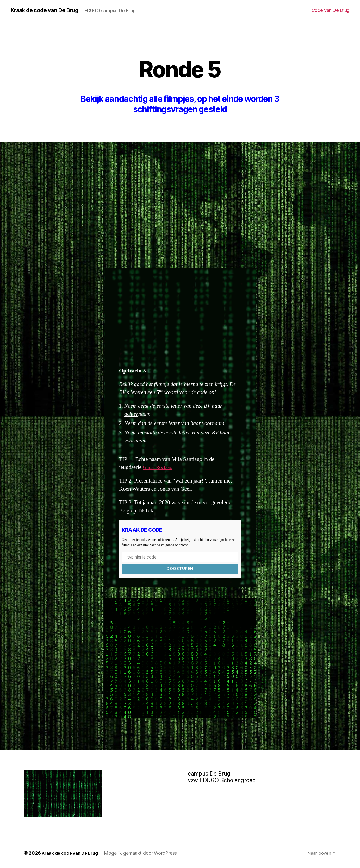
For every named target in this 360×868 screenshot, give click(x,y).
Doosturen (180, 569)
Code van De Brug (331, 10)
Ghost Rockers (159, 468)
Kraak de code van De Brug (49, 10)
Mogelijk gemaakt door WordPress (145, 853)
